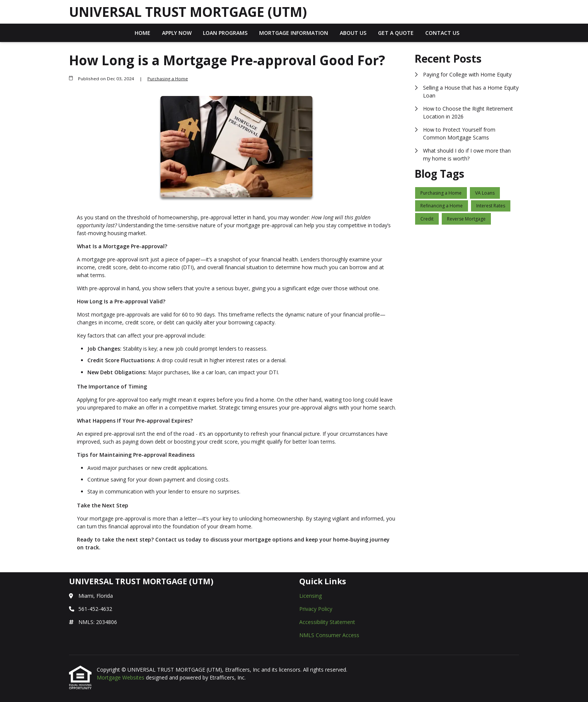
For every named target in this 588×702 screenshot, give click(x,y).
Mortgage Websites (121, 677)
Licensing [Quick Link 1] (310, 596)
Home (142, 33)
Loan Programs (225, 33)
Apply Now (177, 33)
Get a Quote (396, 33)
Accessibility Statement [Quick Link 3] (327, 622)
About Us (353, 33)
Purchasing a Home (168, 79)
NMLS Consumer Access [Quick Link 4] (329, 635)
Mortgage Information (294, 33)
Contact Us (442, 33)
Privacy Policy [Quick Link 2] (316, 609)
